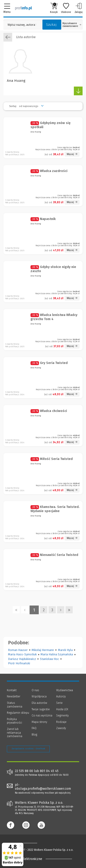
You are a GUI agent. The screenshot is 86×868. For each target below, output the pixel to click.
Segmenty (62, 716)
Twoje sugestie (41, 709)
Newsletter (14, 696)
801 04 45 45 (49, 771)
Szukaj (51, 25)
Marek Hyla (65, 650)
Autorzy (61, 696)
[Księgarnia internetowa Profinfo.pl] (24, 8)
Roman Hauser (18, 650)
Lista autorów (19, 37)
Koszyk (54, 8)
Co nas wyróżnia (42, 716)
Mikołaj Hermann (43, 650)
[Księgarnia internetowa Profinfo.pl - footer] (25, 843)
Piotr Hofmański (19, 663)
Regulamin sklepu (18, 713)
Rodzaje (61, 722)
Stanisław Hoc (49, 659)
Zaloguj (79, 8)
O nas (35, 690)
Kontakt (12, 690)
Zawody (61, 728)
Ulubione (66, 8)
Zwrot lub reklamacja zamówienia (15, 733)
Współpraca (39, 696)
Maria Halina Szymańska (57, 654)
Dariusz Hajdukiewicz (22, 659)
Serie (59, 703)
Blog (34, 735)
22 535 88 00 (24, 771)
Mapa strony (39, 722)
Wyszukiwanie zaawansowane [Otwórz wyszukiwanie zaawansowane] (72, 25)
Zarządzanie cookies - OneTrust (28, 749)
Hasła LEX (62, 709)
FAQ (34, 728)
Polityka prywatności (14, 721)
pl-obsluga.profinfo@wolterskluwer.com (43, 787)
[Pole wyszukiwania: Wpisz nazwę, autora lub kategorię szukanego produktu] (22, 25)
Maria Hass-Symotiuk (22, 654)
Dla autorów (39, 703)
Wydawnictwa (65, 690)
